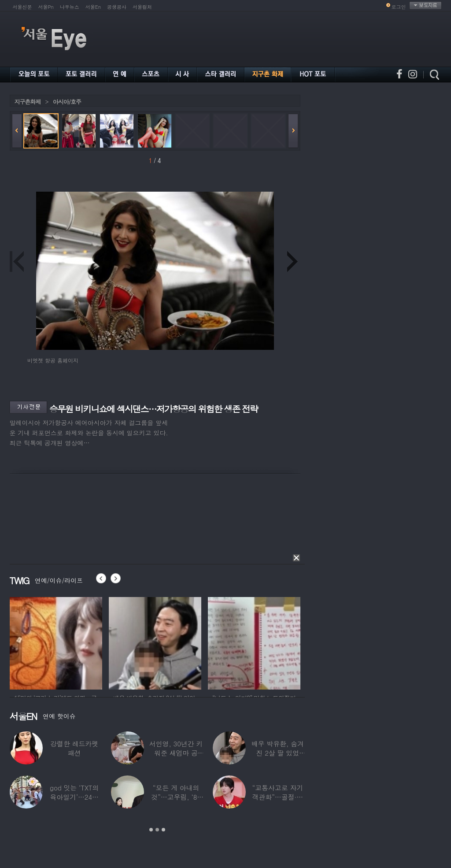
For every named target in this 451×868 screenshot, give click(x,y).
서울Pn (46, 7)
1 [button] (151, 830)
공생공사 (117, 7)
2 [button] (157, 830)
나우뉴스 (70, 7)
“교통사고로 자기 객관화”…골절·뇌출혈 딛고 (277, 797)
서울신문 (22, 7)
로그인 (399, 7)
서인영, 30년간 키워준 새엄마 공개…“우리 (176, 753)
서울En (93, 7)
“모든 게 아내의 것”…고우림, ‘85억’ (176, 797)
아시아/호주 (67, 102)
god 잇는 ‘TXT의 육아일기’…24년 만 (74, 797)
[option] (56, 642)
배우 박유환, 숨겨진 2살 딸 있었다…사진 (277, 753)
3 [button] (163, 830)
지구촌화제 (28, 102)
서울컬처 (142, 7)
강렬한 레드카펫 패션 (74, 748)
